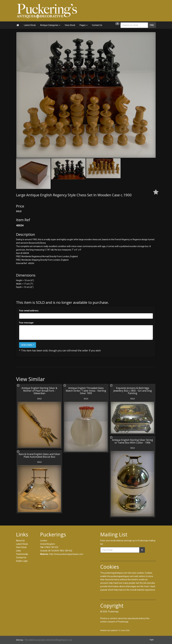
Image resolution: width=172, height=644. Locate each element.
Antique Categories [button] (50, 25)
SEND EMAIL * (28, 345)
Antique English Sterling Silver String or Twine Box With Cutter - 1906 (132, 441)
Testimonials (22, 554)
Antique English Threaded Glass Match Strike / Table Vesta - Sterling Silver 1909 (86, 391)
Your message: (26, 323)
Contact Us (97, 25)
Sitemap (19, 640)
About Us (20, 541)
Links (18, 551)
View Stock (70, 25)
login (152, 640)
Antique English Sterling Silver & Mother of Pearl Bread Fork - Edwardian (39, 391)
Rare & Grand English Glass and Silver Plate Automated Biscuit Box (39, 455)
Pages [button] (84, 25)
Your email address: (29, 311)
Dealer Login (22, 561)
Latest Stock (30, 25)
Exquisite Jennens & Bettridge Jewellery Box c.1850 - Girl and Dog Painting (133, 391)
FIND (152, 25)
